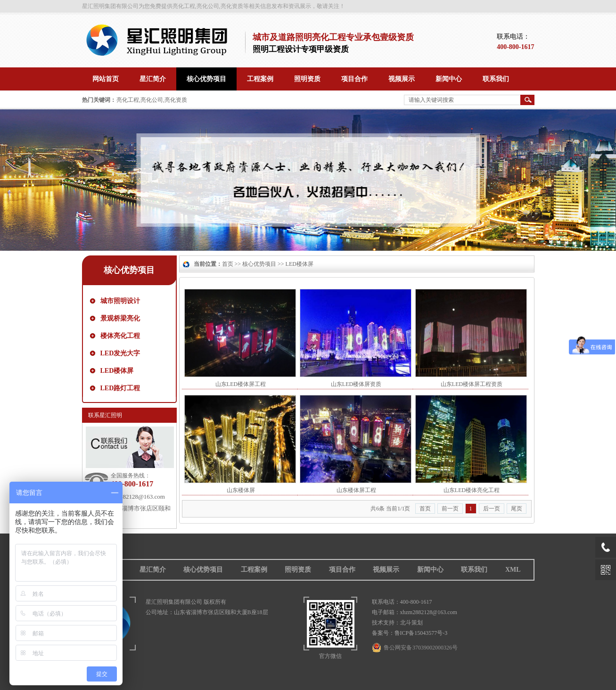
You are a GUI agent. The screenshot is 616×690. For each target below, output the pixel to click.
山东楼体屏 (241, 490)
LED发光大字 (120, 353)
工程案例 (254, 570)
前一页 (450, 509)
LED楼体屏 (117, 371)
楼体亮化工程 (120, 336)
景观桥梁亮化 (120, 318)
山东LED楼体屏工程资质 (472, 384)
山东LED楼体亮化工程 (472, 490)
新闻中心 (430, 570)
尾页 (517, 509)
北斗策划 (411, 623)
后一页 (492, 509)
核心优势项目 (129, 270)
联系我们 (474, 570)
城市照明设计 (120, 301)
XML (513, 570)
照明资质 (298, 570)
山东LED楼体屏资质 (356, 384)
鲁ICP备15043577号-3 (421, 633)
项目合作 (342, 570)
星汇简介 (153, 570)
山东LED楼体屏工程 (241, 384)
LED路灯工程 (120, 388)
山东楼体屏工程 (356, 490)
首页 (228, 264)
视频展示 (386, 570)
